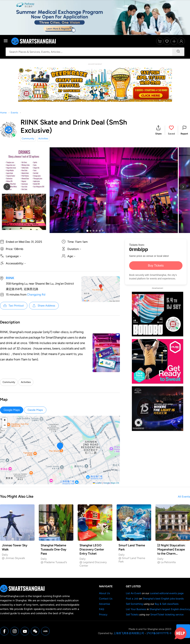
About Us (104, 593)
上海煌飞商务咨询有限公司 (129, 633)
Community (28, 139)
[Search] (178, 52)
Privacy (103, 615)
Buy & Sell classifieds (167, 604)
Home (3, 113)
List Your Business (136, 609)
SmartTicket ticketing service (167, 615)
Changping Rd (36, 295)
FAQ (102, 609)
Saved (171, 134)
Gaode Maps (35, 410)
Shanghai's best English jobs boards (163, 599)
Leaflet (97, 483)
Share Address (44, 306)
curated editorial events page (167, 593)
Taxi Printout (13, 306)
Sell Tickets (132, 615)
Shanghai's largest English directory (170, 609)
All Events (184, 497)
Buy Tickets (156, 266)
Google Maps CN (111, 483)
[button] (158, 130)
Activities (43, 139)
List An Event (133, 593)
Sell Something (134, 604)
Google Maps (12, 410)
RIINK (10, 278)
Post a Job (132, 599)
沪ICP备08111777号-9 (159, 633)
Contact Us (106, 599)
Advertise (104, 604)
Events (14, 113)
